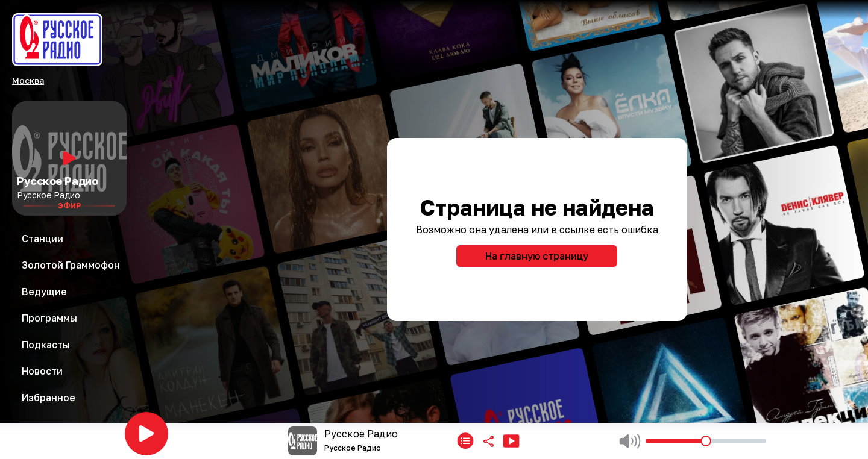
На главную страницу (537, 256)
